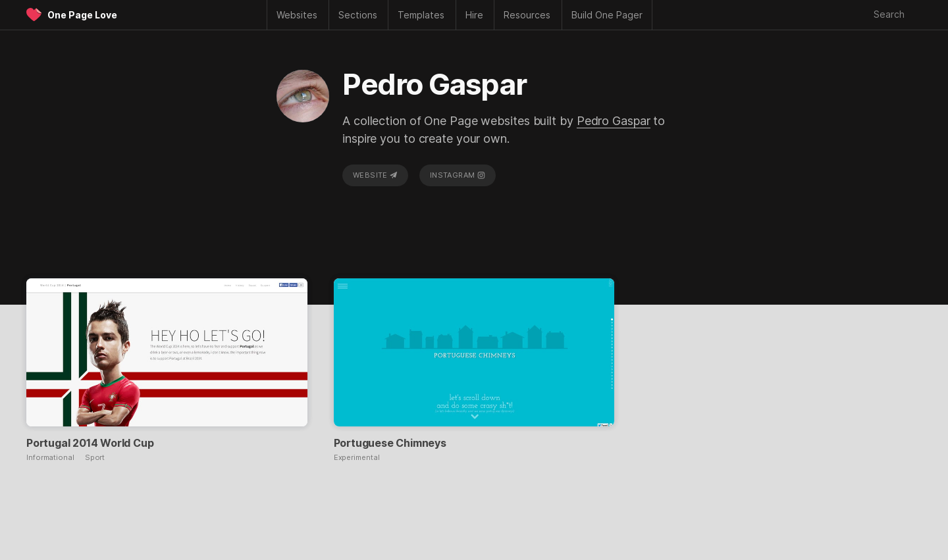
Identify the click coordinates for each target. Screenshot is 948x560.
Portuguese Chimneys (390, 443)
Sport (95, 458)
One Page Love (82, 15)
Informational (50, 458)
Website (375, 175)
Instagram (458, 175)
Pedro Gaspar (614, 121)
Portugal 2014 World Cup (90, 443)
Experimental (357, 458)
